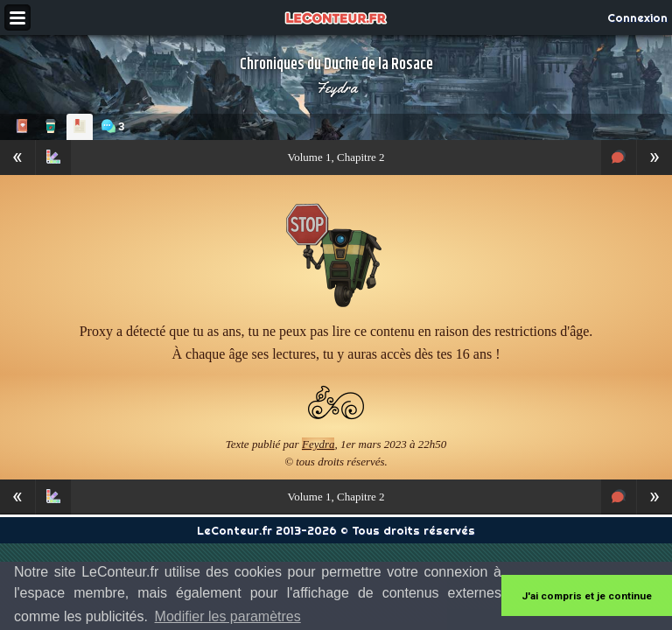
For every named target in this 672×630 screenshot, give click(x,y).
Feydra (336, 87)
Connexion (637, 17)
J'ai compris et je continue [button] (587, 596)
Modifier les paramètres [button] (228, 616)
